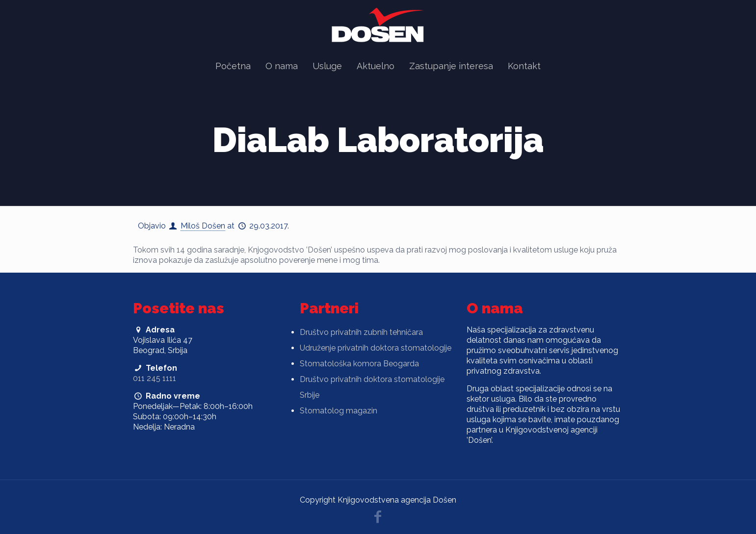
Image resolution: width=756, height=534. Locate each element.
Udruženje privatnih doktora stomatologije (376, 348)
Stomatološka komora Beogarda (359, 364)
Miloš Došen (203, 226)
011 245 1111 (155, 378)
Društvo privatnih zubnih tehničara (361, 332)
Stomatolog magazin (339, 411)
